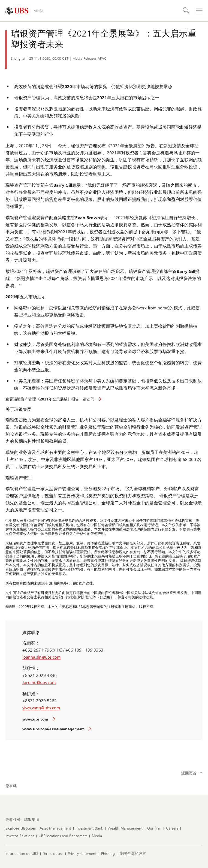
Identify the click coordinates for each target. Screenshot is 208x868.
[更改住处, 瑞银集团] (32, 820)
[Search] (186, 11)
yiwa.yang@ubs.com (41, 708)
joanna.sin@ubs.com (41, 657)
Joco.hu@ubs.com (39, 682)
